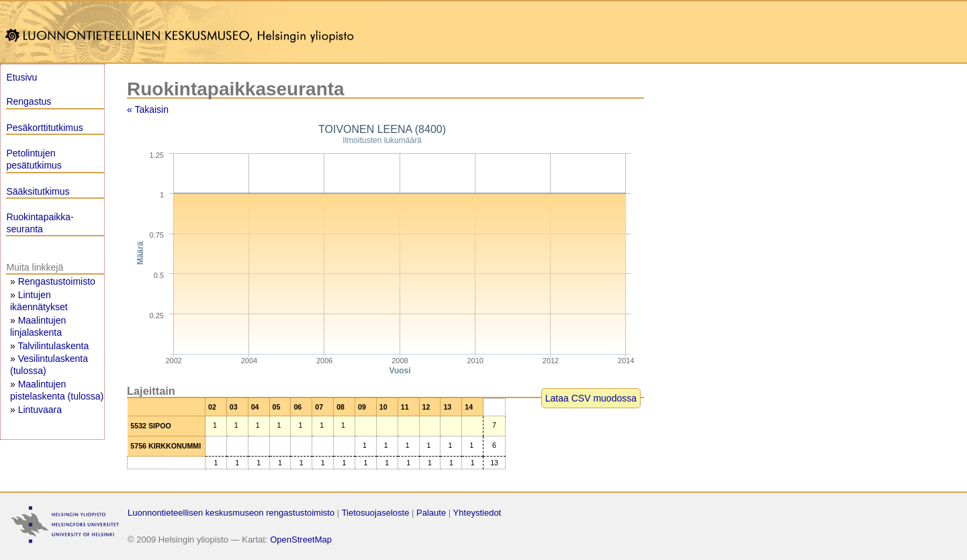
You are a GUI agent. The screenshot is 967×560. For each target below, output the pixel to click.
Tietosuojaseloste (376, 513)
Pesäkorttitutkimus (44, 128)
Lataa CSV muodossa (591, 398)
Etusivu (21, 77)
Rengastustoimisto (57, 281)
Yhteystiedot (477, 513)
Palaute (431, 513)
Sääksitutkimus (38, 191)
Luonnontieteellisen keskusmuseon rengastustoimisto (231, 513)
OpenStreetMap (301, 540)
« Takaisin (148, 109)
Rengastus (29, 101)
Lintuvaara (40, 410)
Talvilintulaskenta (53, 346)
